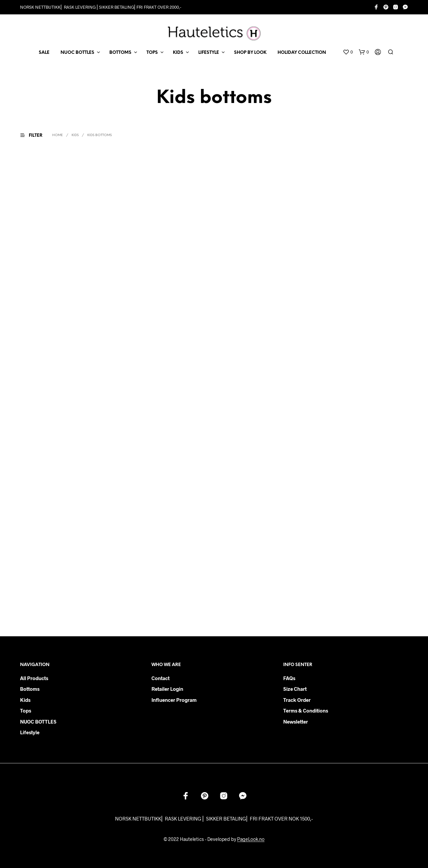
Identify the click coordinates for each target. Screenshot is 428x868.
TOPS (152, 53)
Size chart (295, 689)
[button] (348, 52)
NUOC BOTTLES (77, 53)
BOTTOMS (120, 53)
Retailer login (167, 689)
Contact (160, 678)
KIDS (178, 53)
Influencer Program (174, 700)
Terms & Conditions (306, 711)
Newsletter (296, 722)
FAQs (289, 678)
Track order (297, 700)
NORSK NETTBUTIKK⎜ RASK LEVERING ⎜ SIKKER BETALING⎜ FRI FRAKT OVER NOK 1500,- (214, 819)
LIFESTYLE (209, 53)
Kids (25, 700)
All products (34, 678)
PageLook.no (251, 839)
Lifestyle (30, 732)
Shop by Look (250, 53)
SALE (44, 53)
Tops (26, 711)
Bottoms (30, 689)
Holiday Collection (302, 53)
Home (58, 135)
